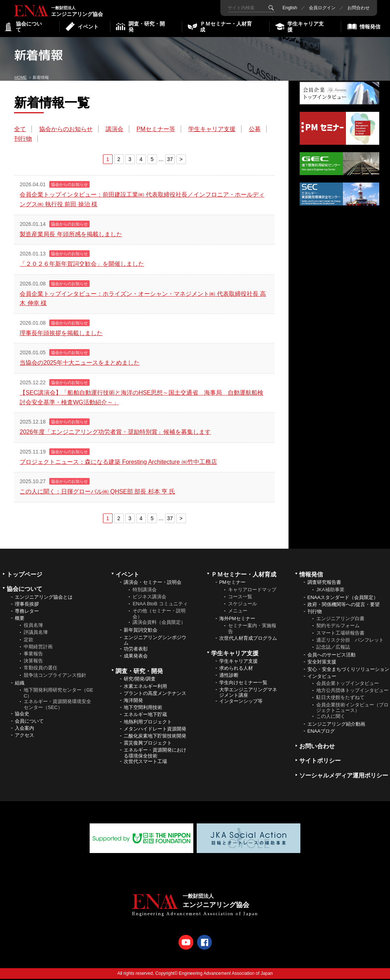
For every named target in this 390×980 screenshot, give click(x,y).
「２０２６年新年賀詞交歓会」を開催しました (83, 265)
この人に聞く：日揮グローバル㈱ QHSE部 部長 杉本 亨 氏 (98, 493)
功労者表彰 (136, 650)
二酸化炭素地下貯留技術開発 (155, 737)
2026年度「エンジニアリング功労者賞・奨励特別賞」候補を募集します (116, 433)
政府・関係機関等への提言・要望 (344, 606)
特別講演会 (145, 591)
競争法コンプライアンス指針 (55, 676)
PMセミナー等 (156, 130)
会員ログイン (320, 8)
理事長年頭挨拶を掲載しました (62, 334)
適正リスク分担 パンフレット (350, 641)
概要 (20, 620)
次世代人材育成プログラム (248, 639)
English (288, 8)
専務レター (27, 612)
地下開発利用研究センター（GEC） (59, 694)
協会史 (22, 715)
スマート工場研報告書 (340, 634)
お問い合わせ (317, 748)
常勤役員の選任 (41, 669)
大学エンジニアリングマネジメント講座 (248, 694)
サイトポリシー (320, 762)
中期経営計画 (38, 648)
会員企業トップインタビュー (348, 685)
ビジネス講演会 (149, 598)
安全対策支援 (322, 663)
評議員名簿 (36, 634)
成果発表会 (136, 657)
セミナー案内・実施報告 (252, 630)
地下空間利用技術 (143, 709)
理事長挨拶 (27, 605)
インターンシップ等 (241, 703)
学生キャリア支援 (213, 130)
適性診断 (229, 677)
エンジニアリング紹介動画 (336, 725)
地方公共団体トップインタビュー (352, 692)
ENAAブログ (321, 733)
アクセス (24, 736)
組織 (20, 684)
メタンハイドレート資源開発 (155, 730)
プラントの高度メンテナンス (155, 694)
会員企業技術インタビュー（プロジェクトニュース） (352, 709)
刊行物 (49, 139)
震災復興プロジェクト (148, 744)
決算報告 (33, 662)
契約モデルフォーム (338, 627)
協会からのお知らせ (66, 130)
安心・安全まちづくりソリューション (348, 670)
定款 (29, 641)
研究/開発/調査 (139, 680)
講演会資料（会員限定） (159, 624)
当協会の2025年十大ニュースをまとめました (80, 364)
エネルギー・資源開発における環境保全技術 (155, 754)
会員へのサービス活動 (331, 656)
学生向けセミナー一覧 (243, 684)
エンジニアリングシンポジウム (155, 641)
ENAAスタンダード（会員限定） (343, 598)
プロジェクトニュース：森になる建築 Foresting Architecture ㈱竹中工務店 (119, 463)
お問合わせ (357, 8)
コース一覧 (240, 598)
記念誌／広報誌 (333, 648)
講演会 (115, 130)
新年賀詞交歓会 (141, 631)
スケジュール (243, 605)
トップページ (24, 576)
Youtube (186, 943)
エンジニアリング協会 (41, 10)
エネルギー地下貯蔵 (145, 716)
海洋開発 (133, 702)
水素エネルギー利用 (145, 687)
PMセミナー (233, 584)
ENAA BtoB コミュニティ (160, 605)
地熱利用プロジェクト (148, 723)
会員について (29, 722)
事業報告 (33, 655)
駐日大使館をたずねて (340, 699)
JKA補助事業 (330, 591)
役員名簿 (33, 627)
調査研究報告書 (324, 584)
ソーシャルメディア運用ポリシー (344, 777)
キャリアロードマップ (252, 591)
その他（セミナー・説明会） (159, 615)
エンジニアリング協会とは (44, 598)
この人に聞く (331, 717)
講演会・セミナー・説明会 (153, 584)
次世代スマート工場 (145, 763)
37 (165, 160)
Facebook (204, 943)
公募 (21, 139)
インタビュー (322, 677)
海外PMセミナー (237, 620)
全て (21, 130)
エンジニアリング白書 (340, 620)
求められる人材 (236, 670)
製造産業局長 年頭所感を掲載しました (71, 235)
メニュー (238, 612)
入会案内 (24, 729)
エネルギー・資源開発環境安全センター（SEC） (57, 706)
